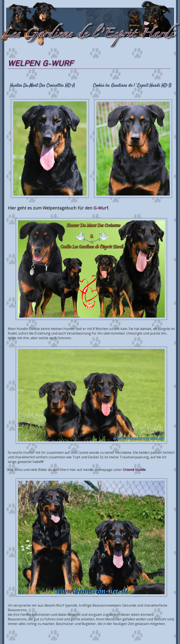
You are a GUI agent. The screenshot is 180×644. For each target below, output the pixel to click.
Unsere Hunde (134, 470)
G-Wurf (101, 208)
